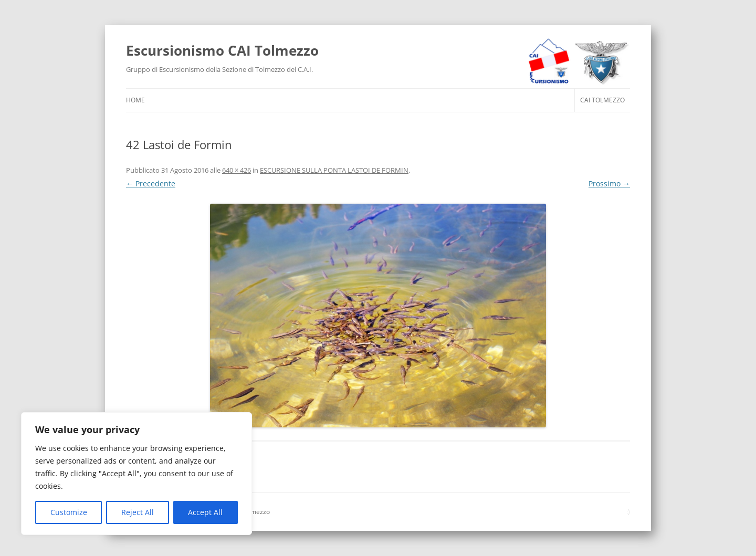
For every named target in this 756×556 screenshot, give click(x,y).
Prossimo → (609, 183)
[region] (136, 474)
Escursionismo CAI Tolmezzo (222, 50)
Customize (69, 512)
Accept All (205, 512)
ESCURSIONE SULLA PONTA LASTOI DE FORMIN (334, 170)
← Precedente (151, 183)
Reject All (138, 512)
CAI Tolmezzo (602, 100)
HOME (135, 100)
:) (628, 512)
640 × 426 (237, 170)
